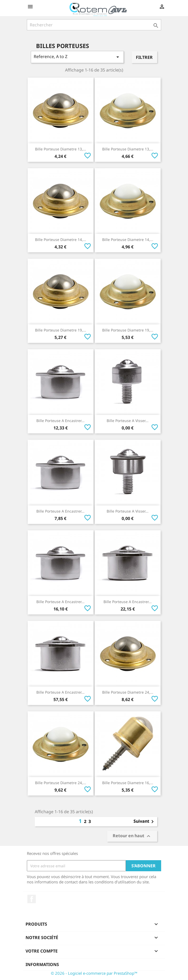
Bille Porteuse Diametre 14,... (61, 240)
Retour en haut (132, 836)
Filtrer (144, 57)
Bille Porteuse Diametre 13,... (61, 149)
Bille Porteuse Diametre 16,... (128, 783)
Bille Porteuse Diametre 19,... (61, 330)
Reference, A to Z (77, 57)
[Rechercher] (94, 25)
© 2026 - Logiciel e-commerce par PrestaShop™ (94, 973)
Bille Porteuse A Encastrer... (60, 421)
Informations (42, 964)
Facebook (32, 899)
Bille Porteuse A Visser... (128, 421)
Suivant (145, 822)
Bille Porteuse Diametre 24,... (128, 692)
